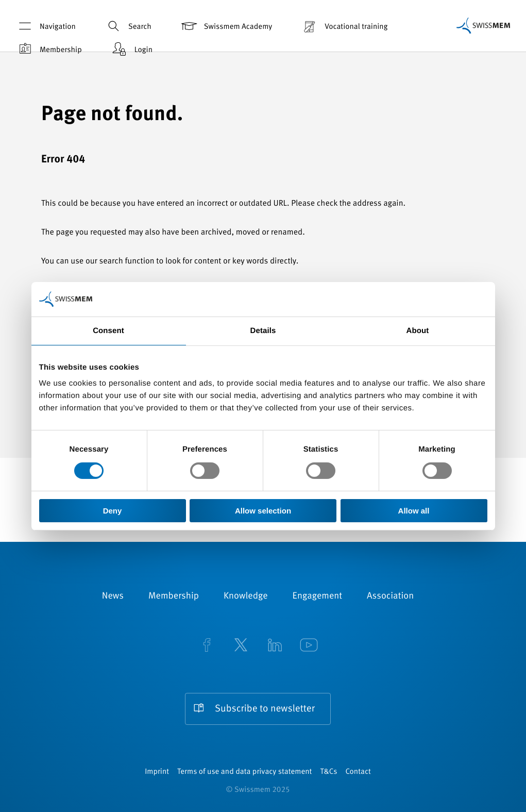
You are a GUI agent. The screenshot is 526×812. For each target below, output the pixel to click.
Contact (358, 772)
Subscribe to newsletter (265, 709)
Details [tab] (263, 331)
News (113, 596)
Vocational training (344, 26)
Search (128, 26)
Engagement (318, 596)
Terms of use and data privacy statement (244, 772)
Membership (49, 49)
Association (390, 596)
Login (131, 49)
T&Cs (328, 772)
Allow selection (263, 511)
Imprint (157, 772)
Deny (113, 511)
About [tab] (418, 331)
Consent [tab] (108, 331)
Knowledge (246, 596)
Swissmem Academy (226, 26)
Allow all (414, 511)
